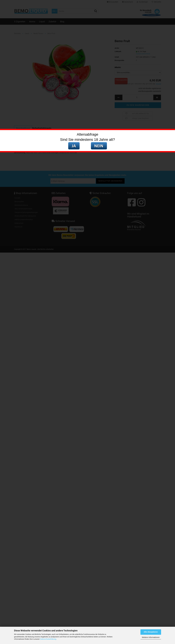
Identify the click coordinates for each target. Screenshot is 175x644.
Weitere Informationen (151, 637)
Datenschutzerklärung (48, 639)
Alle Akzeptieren (151, 632)
